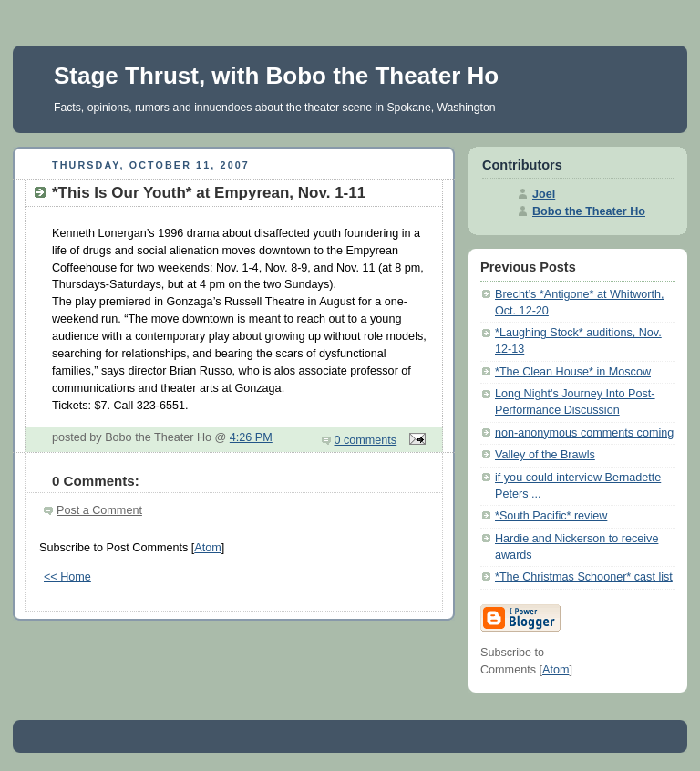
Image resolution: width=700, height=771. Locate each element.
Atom (207, 548)
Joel (544, 194)
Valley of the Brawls (545, 455)
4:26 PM (251, 437)
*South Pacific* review (551, 516)
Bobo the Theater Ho (589, 211)
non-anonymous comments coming (584, 433)
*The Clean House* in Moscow (573, 372)
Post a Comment (99, 510)
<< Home (67, 577)
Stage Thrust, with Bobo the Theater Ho (276, 76)
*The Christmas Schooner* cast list (584, 577)
